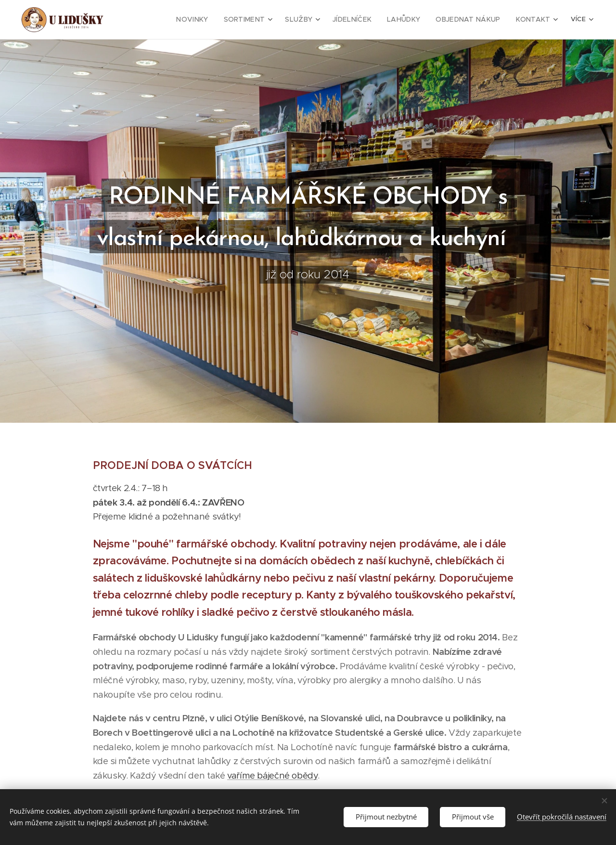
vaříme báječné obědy (272, 775)
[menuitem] (213, 20)
